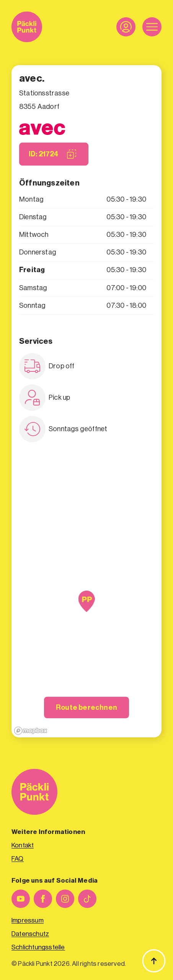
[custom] (87, 899)
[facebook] (43, 899)
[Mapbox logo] (31, 731)
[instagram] (65, 899)
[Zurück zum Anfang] (154, 961)
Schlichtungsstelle (38, 947)
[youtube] (21, 899)
